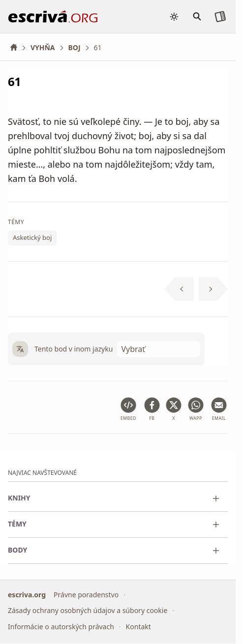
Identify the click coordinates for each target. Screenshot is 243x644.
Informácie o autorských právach (61, 627)
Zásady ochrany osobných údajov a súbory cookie (88, 611)
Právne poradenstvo (86, 595)
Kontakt (138, 627)
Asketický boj (32, 238)
